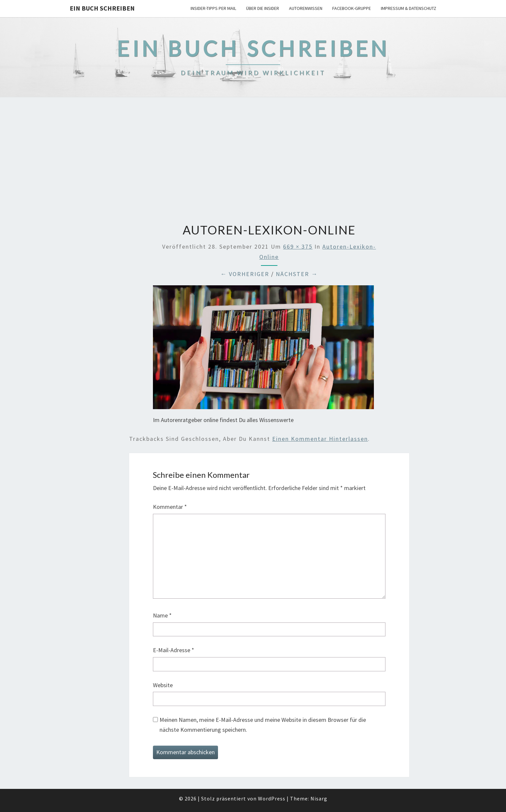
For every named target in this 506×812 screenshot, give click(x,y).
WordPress (272, 798)
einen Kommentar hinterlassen (320, 439)
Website (163, 685)
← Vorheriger (245, 274)
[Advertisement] (253, 161)
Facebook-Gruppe (352, 8)
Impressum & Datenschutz (409, 8)
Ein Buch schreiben (102, 8)
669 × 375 (298, 247)
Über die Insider (263, 8)
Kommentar (170, 507)
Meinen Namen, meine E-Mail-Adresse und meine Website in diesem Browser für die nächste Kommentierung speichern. (263, 725)
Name (162, 615)
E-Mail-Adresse (174, 650)
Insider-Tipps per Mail (213, 8)
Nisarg (319, 798)
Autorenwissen (306, 8)
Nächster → (297, 274)
